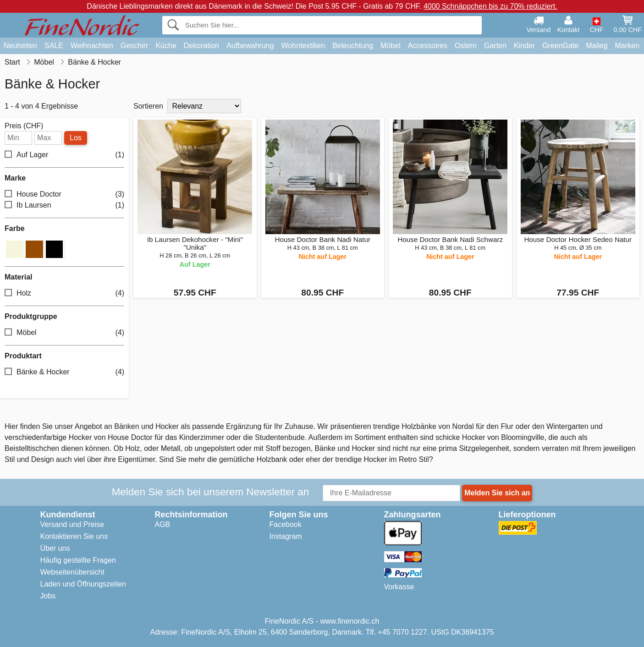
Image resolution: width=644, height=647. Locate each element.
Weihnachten (92, 46)
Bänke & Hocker (64, 372)
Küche (166, 46)
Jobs (48, 596)
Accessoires (428, 46)
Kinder (524, 46)
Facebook (286, 524)
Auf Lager (64, 155)
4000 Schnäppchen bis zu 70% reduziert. (490, 6)
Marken (627, 46)
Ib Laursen (64, 206)
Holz (64, 293)
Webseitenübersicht (72, 572)
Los (76, 138)
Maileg (597, 46)
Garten (495, 46)
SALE (54, 46)
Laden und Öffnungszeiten (83, 584)
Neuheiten (20, 46)
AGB (163, 524)
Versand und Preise (72, 524)
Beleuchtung (353, 46)
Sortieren (148, 106)
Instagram (286, 536)
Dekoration (201, 46)
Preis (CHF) (24, 126)
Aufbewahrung (250, 46)
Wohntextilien (303, 46)
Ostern (466, 46)
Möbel (391, 46)
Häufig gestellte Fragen (78, 560)
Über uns (55, 548)
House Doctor (64, 195)
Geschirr (134, 46)
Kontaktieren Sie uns (74, 536)
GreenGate (560, 46)
